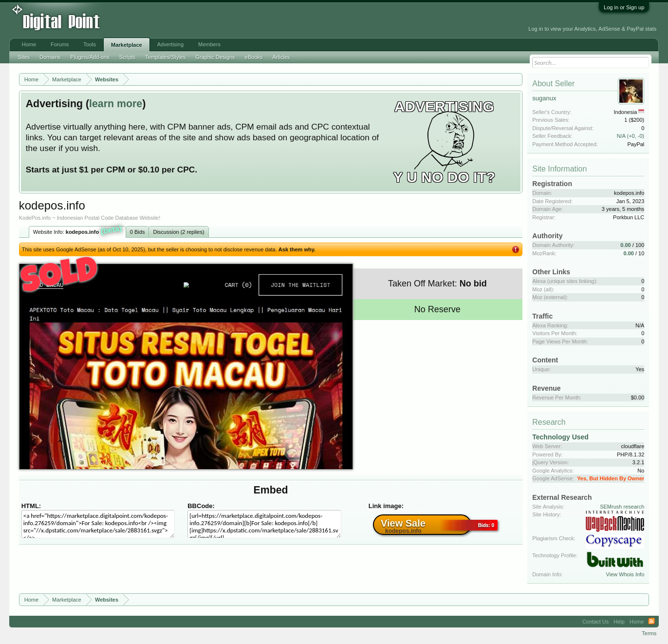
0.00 (625, 245)
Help (619, 622)
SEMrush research (622, 507)
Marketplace (127, 45)
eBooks (254, 57)
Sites (24, 57)
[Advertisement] (221, 20)
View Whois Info (625, 574)
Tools (90, 44)
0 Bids (138, 232)
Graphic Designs (215, 57)
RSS (651, 622)
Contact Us (595, 622)
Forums (60, 44)
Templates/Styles (165, 57)
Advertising (170, 44)
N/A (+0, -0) (631, 136)
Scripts (128, 57)
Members (209, 44)
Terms (649, 633)
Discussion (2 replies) (178, 232)
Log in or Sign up (624, 7)
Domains (50, 57)
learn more (116, 104)
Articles (281, 57)
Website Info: (78, 231)
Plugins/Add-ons (90, 57)
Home (29, 44)
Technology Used (560, 437)
